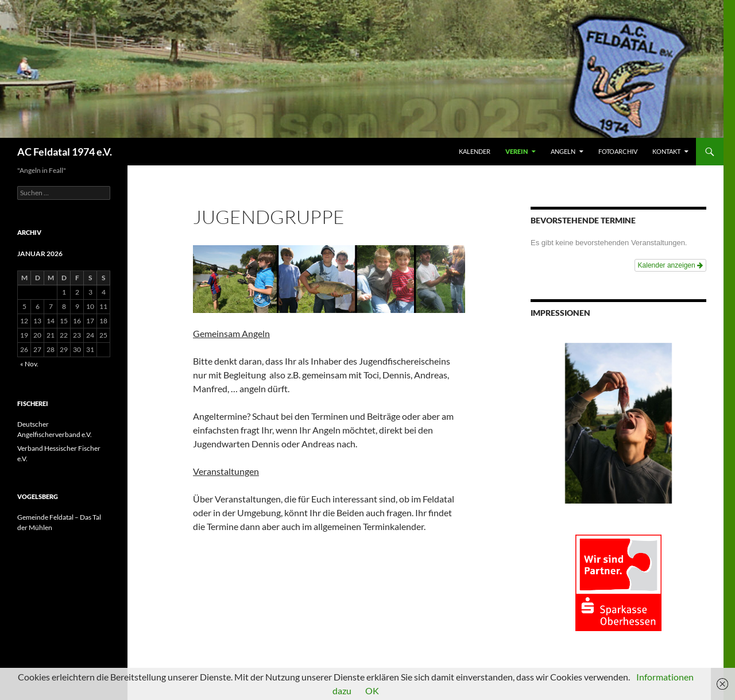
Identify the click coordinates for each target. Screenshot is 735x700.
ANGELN (563, 151)
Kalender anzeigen (670, 265)
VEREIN (517, 151)
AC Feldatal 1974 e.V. (65, 152)
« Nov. (29, 364)
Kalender (475, 151)
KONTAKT (666, 151)
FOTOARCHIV (618, 151)
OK (372, 691)
